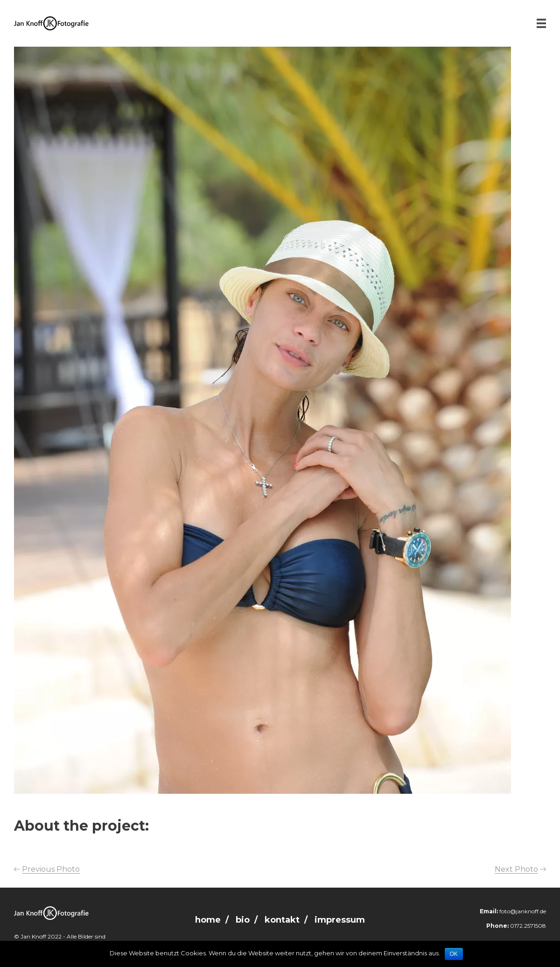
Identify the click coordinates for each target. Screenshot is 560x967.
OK (454, 954)
